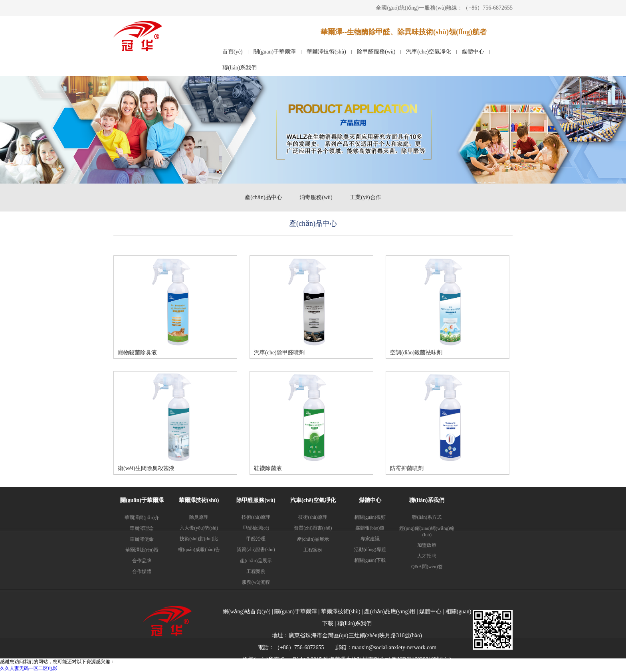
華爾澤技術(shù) (326, 52)
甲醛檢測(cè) (256, 528)
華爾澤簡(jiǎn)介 (142, 518)
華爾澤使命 (142, 539)
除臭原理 (199, 517)
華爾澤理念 (142, 528)
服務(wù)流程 (256, 582)
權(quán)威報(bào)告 (199, 549)
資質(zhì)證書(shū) (256, 549)
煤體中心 (370, 500)
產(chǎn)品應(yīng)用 (390, 612)
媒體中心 (473, 52)
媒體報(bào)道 (370, 528)
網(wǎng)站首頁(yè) (247, 612)
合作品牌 (142, 561)
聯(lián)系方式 (427, 517)
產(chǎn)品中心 (263, 197)
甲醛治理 (256, 539)
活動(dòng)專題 (370, 549)
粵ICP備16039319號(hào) (421, 659)
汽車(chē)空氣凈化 (429, 52)
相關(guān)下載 (370, 560)
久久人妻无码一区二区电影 (29, 668)
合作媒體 (142, 571)
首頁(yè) (233, 52)
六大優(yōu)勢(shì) (199, 528)
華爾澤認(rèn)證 (142, 550)
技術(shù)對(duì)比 (199, 539)
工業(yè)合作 (365, 197)
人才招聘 (427, 556)
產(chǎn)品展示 (256, 561)
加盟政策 (427, 545)
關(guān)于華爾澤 (275, 52)
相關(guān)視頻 (370, 517)
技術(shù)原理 (256, 517)
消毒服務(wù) (316, 197)
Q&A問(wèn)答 (427, 567)
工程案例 (256, 571)
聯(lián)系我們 (240, 68)
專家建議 (370, 539)
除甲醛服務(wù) (376, 52)
